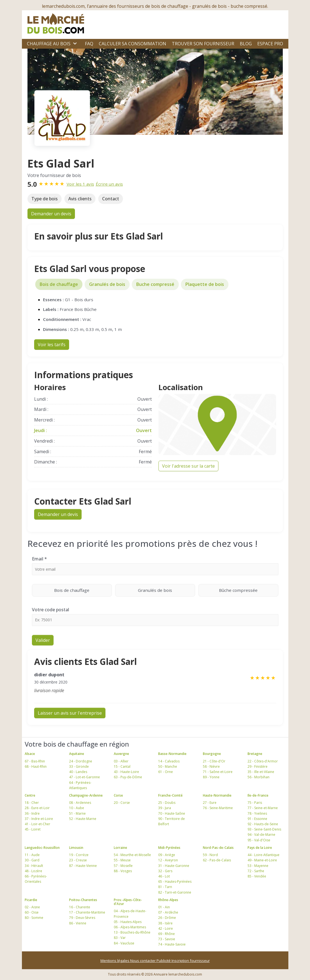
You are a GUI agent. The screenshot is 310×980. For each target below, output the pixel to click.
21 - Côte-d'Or (214, 761)
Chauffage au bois (49, 44)
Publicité (164, 961)
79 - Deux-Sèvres (82, 918)
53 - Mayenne (258, 866)
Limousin (76, 848)
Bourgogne (212, 754)
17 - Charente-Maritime (87, 912)
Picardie (31, 900)
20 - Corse (122, 803)
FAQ (89, 44)
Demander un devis (51, 214)
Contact (111, 199)
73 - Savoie (167, 939)
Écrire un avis (109, 184)
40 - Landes (78, 772)
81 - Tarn (165, 887)
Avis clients (80, 199)
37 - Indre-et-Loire (39, 819)
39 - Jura (165, 808)
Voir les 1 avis (80, 184)
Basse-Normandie (172, 754)
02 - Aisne (32, 907)
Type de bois (45, 199)
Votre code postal (51, 610)
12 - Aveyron (168, 860)
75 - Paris (255, 803)
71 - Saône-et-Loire (218, 772)
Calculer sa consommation (133, 44)
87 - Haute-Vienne (83, 866)
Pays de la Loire (260, 848)
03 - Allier (121, 761)
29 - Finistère (258, 766)
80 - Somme (34, 918)
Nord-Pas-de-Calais (218, 848)
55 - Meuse (122, 860)
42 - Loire (166, 928)
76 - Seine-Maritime (218, 808)
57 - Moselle (123, 866)
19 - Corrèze (79, 855)
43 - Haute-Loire (126, 772)
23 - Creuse (78, 860)
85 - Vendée (257, 876)
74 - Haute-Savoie (172, 944)
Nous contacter (143, 961)
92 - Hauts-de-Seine (263, 824)
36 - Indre (32, 813)
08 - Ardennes (80, 803)
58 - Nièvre (211, 766)
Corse (118, 795)
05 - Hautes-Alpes (128, 922)
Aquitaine (77, 754)
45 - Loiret (33, 829)
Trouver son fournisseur (203, 44)
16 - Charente (80, 907)
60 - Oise (32, 912)
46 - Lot (164, 876)
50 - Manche (168, 766)
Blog (246, 44)
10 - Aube (77, 808)
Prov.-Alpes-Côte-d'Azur (128, 902)
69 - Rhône (167, 934)
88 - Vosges (123, 871)
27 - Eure (210, 803)
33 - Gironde (79, 766)
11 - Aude (32, 855)
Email (39, 559)
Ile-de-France (258, 795)
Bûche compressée (249, 590)
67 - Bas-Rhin (35, 761)
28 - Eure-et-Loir (37, 808)
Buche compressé (155, 284)
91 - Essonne (257, 819)
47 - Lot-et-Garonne (85, 777)
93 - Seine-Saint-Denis (264, 829)
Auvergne (121, 754)
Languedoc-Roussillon (42, 848)
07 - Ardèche (168, 912)
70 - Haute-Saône (172, 813)
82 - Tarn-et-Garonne (175, 892)
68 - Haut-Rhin (36, 766)
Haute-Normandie (217, 795)
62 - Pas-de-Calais (217, 860)
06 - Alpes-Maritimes (130, 927)
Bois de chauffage (59, 284)
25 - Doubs (167, 803)
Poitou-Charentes (83, 900)
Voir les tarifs (52, 345)
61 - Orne (166, 772)
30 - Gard (32, 860)
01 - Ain (164, 907)
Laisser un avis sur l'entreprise (70, 713)
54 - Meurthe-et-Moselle (132, 855)
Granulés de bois (107, 284)
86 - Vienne (78, 923)
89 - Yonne (211, 777)
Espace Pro (270, 44)
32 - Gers (165, 871)
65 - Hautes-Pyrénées (175, 881)
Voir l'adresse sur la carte (188, 466)
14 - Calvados (169, 761)
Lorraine (120, 848)
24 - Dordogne (81, 761)
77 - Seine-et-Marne (263, 808)
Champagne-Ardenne (86, 795)
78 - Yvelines (257, 813)
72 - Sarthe (256, 871)
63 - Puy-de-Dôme (128, 777)
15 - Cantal (122, 766)
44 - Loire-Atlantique (264, 855)
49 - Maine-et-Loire (262, 860)
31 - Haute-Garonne (174, 866)
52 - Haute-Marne (83, 819)
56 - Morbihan (259, 777)
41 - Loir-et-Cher (37, 824)
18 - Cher (32, 803)
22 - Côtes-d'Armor (263, 761)
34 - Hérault (34, 866)
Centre (30, 795)
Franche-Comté (170, 795)
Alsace (30, 754)
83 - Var (120, 938)
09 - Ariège (167, 855)
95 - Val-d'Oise (259, 840)
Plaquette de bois (205, 284)
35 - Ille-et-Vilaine (261, 772)
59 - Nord (210, 855)
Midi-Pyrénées (169, 848)
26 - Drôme (167, 918)
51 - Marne (77, 813)
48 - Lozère (33, 871)
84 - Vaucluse (124, 943)
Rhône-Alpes (168, 900)
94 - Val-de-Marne (261, 835)
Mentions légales (115, 961)
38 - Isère (165, 923)
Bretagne (255, 754)
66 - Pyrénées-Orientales (36, 879)
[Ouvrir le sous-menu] (75, 44)
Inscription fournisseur (191, 961)
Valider (43, 640)
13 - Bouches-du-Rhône (132, 932)
